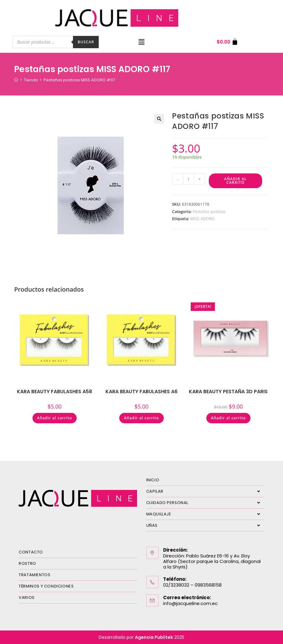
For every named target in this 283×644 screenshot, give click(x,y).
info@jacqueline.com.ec (190, 603)
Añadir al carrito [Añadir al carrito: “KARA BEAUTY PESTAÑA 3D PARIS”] (228, 418)
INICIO (153, 480)
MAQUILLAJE (205, 514)
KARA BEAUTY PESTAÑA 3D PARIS (228, 392)
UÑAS (205, 526)
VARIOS (27, 597)
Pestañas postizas (209, 211)
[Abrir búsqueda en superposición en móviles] (55, 42)
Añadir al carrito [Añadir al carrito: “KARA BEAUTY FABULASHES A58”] (55, 418)
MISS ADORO (203, 219)
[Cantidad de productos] (189, 179)
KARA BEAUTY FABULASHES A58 (54, 392)
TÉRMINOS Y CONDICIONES (46, 586)
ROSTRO (27, 563)
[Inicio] (16, 80)
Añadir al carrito (235, 181)
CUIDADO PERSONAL (205, 503)
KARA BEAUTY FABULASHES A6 (141, 392)
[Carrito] (228, 42)
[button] (141, 42)
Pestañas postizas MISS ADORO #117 (79, 80)
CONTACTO (31, 552)
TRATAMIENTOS (34, 575)
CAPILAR (205, 491)
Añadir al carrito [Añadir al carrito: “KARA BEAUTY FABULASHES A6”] (141, 418)
